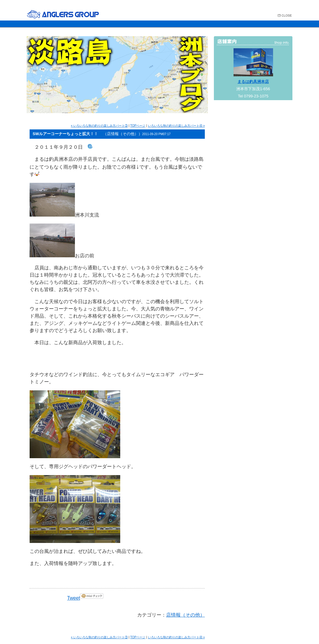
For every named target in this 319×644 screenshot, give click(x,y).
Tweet (74, 598)
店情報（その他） (185, 615)
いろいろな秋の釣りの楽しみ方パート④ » (176, 126)
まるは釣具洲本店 (253, 82)
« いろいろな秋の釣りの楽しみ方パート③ (99, 126)
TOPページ (138, 126)
